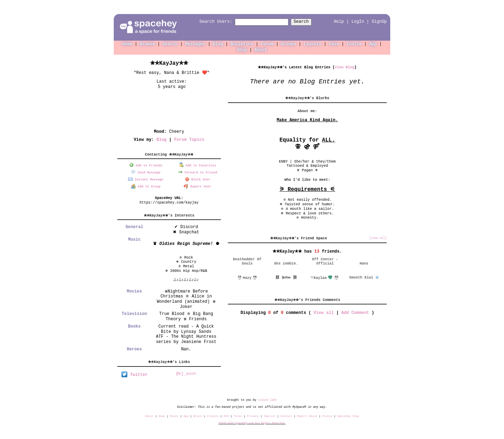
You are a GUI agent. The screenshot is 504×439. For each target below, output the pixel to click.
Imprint (269, 415)
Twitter (135, 374)
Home (127, 44)
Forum (267, 44)
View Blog (344, 67)
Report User (198, 186)
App (373, 44)
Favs (334, 44)
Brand (198, 415)
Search (307, 22)
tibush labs (267, 399)
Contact (286, 415)
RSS (226, 415)
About (261, 50)
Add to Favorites (198, 165)
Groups (289, 44)
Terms (238, 415)
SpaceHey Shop (348, 415)
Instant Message (146, 179)
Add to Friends (146, 165)
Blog (218, 44)
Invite (354, 44)
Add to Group (146, 186)
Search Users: (210, 22)
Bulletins (242, 44)
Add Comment (355, 312)
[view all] (378, 238)
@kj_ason (186, 373)
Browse (148, 44)
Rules (174, 415)
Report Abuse (307, 415)
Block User (198, 179)
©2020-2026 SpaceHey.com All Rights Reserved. (252, 421)
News (162, 415)
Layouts (313, 44)
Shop (242, 50)
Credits (213, 415)
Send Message (146, 172)
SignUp (379, 22)
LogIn (358, 22)
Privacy (253, 415)
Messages (195, 44)
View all (324, 312)
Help (339, 22)
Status (327, 415)
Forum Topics (189, 139)
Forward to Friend (198, 172)
